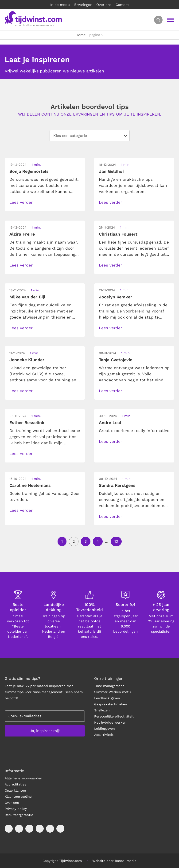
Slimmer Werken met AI (113, 692)
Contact (122, 5)
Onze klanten (15, 790)
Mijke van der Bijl (27, 297)
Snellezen (102, 710)
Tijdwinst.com (70, 861)
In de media (60, 5)
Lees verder (21, 202)
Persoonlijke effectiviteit (114, 716)
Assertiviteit (104, 735)
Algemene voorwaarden (23, 778)
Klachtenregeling (18, 797)
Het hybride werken (110, 722)
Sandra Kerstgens (117, 485)
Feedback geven (107, 698)
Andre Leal (110, 423)
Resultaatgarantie (19, 815)
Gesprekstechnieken (111, 704)
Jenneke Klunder (27, 360)
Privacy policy (16, 809)
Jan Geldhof (111, 171)
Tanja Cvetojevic (116, 360)
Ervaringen (83, 5)
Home (81, 35)
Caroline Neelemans (30, 485)
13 (116, 541)
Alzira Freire (22, 234)
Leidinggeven (105, 729)
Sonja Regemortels (29, 171)
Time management (109, 686)
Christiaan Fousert (118, 234)
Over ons (104, 5)
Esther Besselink (27, 423)
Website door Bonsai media (114, 861)
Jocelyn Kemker (116, 297)
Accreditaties (15, 784)
